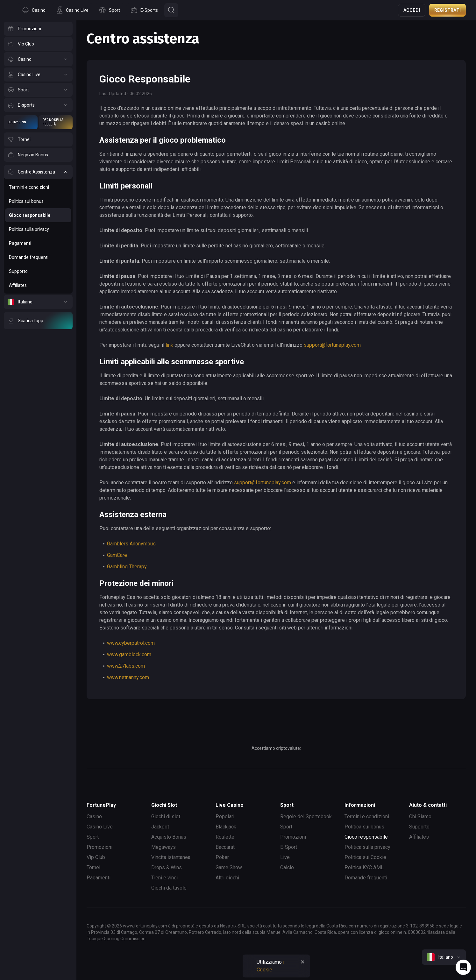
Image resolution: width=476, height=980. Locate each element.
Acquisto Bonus (169, 837)
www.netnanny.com (128, 677)
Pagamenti (99, 878)
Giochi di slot (166, 817)
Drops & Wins (167, 867)
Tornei (93, 867)
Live (285, 857)
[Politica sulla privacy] (38, 229)
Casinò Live (100, 827)
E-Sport (289, 847)
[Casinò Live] (38, 75)
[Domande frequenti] (38, 257)
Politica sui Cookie (365, 857)
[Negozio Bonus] (38, 155)
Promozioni (99, 847)
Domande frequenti (366, 878)
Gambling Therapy (127, 567)
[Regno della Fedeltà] (56, 122)
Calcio (287, 867)
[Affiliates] (38, 285)
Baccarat (225, 847)
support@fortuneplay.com (332, 345)
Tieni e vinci (164, 878)
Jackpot (160, 827)
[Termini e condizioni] (38, 187)
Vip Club (96, 857)
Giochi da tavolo (169, 888)
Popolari (225, 817)
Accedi (412, 10)
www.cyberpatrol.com (131, 643)
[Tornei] (38, 139)
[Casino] (38, 59)
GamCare (117, 555)
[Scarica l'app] (38, 321)
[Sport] (38, 90)
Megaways (163, 847)
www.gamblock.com (129, 654)
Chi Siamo (420, 817)
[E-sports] (38, 105)
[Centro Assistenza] (38, 172)
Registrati (448, 10)
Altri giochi (227, 878)
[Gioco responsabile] (38, 215)
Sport (93, 837)
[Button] (171, 10)
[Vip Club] (38, 44)
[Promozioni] (38, 29)
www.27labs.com (126, 666)
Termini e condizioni (367, 817)
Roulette (225, 837)
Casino (94, 817)
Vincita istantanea (171, 857)
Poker (222, 857)
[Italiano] (38, 302)
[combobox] (444, 957)
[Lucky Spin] (21, 122)
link (169, 345)
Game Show (229, 867)
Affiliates (419, 837)
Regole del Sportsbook (306, 817)
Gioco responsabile (366, 837)
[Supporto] (38, 271)
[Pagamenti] (38, 243)
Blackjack (226, 827)
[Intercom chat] (463, 967)
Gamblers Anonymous (131, 544)
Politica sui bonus (364, 827)
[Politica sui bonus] (38, 201)
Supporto (419, 827)
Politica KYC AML (364, 867)
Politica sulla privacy (367, 847)
